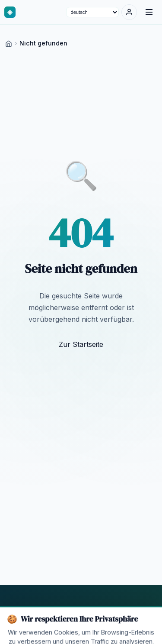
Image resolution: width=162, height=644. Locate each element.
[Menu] (149, 12)
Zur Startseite (81, 344)
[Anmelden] (129, 12)
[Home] (9, 43)
